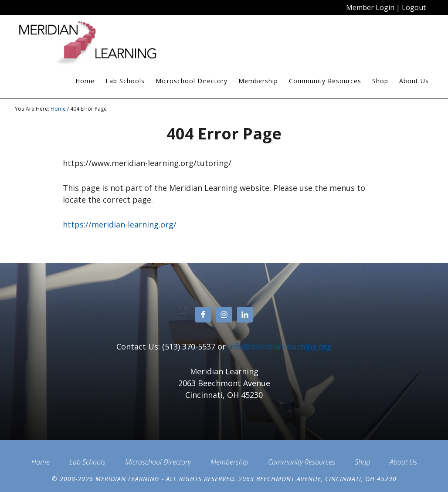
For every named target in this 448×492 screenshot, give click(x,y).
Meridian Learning (93, 43)
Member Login (370, 7)
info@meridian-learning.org (280, 346)
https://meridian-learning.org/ (120, 224)
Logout (414, 7)
